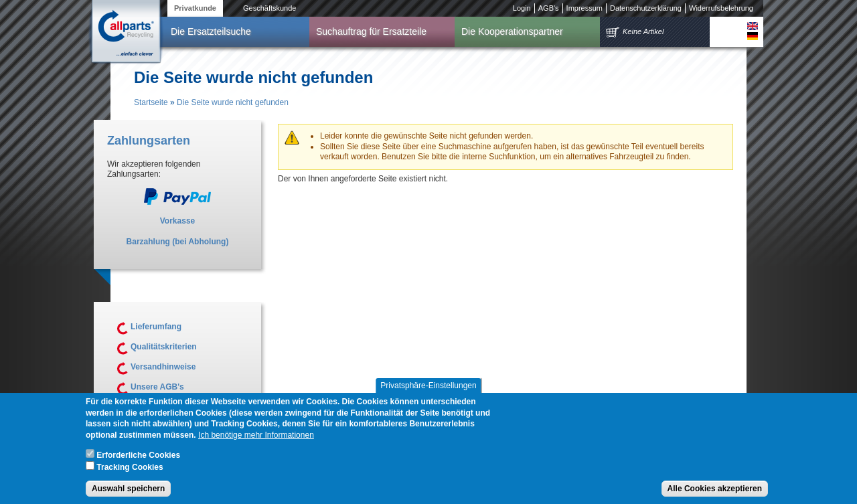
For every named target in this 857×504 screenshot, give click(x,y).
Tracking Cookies (130, 471)
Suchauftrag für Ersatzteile (371, 31)
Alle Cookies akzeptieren (715, 493)
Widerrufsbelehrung (721, 8)
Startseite (151, 102)
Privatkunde (195, 8)
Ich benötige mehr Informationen (256, 440)
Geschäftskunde (270, 8)
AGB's (549, 8)
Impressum (585, 8)
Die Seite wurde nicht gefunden (233, 102)
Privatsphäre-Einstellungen (428, 390)
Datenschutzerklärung (646, 8)
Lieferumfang (156, 327)
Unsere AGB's (157, 387)
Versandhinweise (163, 367)
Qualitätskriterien (164, 347)
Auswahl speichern (128, 493)
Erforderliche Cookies (138, 460)
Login (522, 8)
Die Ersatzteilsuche (211, 31)
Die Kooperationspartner (512, 31)
